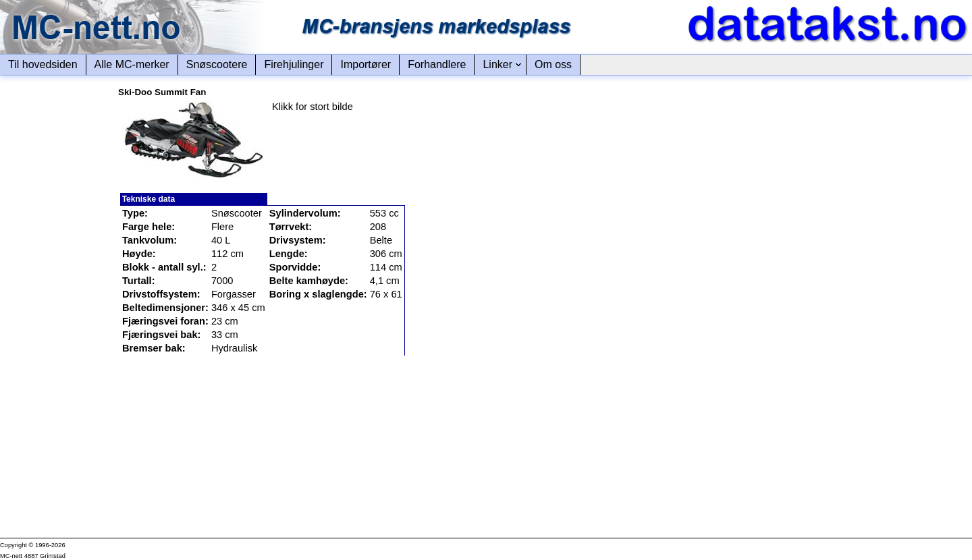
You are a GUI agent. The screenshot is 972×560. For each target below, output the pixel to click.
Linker (497, 64)
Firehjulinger (294, 64)
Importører (366, 64)
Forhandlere (437, 64)
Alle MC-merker (132, 64)
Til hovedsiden (43, 64)
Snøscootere (217, 64)
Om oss (553, 64)
